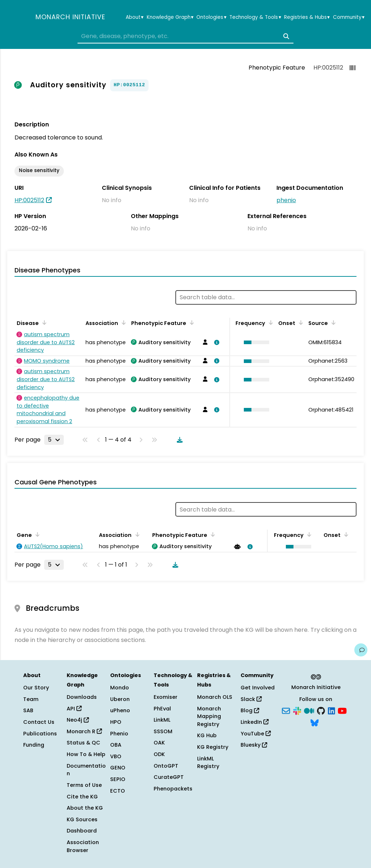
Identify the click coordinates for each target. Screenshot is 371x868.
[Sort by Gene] (36, 534)
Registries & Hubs (307, 17)
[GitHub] (321, 710)
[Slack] (297, 710)
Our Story (36, 688)
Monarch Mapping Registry (209, 716)
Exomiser (166, 697)
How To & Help (86, 754)
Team (31, 699)
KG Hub (207, 735)
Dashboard (82, 831)
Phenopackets (173, 789)
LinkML (162, 720)
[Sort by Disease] (43, 322)
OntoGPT (166, 766)
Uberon (120, 699)
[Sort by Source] (332, 322)
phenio (286, 200)
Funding (34, 745)
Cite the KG (82, 797)
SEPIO (118, 779)
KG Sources (82, 819)
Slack (251, 699)
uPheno (120, 710)
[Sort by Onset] (300, 322)
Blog (250, 710)
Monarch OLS (215, 697)
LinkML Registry (208, 763)
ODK (159, 754)
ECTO (118, 791)
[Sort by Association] (122, 322)
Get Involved (258, 688)
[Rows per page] (54, 440)
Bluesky (254, 745)
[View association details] (216, 342)
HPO (116, 722)
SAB (28, 710)
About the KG (85, 808)
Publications (40, 734)
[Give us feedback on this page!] (361, 650)
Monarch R (84, 731)
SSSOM (163, 731)
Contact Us (39, 722)
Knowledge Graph (170, 17)
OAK (159, 743)
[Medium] (309, 710)
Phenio (119, 734)
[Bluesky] (314, 722)
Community (349, 17)
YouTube (256, 734)
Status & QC (84, 743)
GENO (118, 768)
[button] (255, 342)
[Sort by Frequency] (270, 322)
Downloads (82, 697)
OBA (116, 745)
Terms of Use (84, 785)
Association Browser (83, 846)
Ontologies (211, 17)
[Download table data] (178, 440)
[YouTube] (342, 710)
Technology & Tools (255, 17)
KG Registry (213, 747)
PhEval (162, 709)
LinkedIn (255, 722)
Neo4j (78, 720)
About (135, 17)
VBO (116, 756)
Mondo (120, 688)
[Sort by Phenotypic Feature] (191, 322)
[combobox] (185, 36)
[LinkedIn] (332, 710)
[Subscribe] (286, 710)
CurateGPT (169, 777)
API (74, 709)
